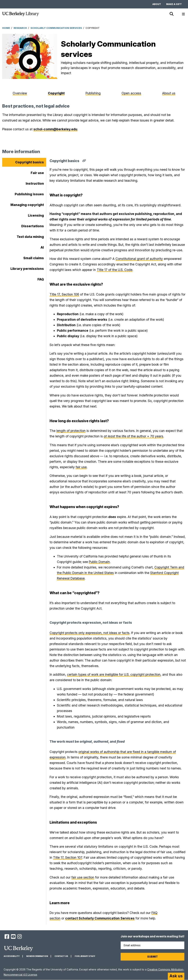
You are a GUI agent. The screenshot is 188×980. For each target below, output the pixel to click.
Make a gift (174, 4)
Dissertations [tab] (33, 226)
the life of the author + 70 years (133, 436)
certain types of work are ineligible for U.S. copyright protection (114, 674)
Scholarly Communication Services (56, 28)
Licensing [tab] (36, 215)
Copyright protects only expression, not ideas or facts (90, 633)
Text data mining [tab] (30, 237)
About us (169, 93)
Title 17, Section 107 (68, 857)
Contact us (61, 956)
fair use (81, 467)
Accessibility (12, 956)
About (157, 4)
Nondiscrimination (37, 956)
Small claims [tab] (34, 258)
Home (6, 28)
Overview (20, 93)
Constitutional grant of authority (139, 259)
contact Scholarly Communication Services (100, 918)
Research (20, 28)
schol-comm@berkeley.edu (55, 129)
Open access (131, 93)
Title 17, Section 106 (64, 294)
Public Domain (99, 562)
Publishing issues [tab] (29, 194)
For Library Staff (85, 956)
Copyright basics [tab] (30, 162)
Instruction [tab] (35, 183)
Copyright (56, 93)
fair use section (83, 877)
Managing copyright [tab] (27, 205)
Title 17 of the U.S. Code (115, 270)
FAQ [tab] (41, 279)
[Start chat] (176, 976)
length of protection (71, 431)
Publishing (93, 93)
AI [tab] (42, 247)
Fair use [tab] (37, 173)
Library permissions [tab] (27, 269)
